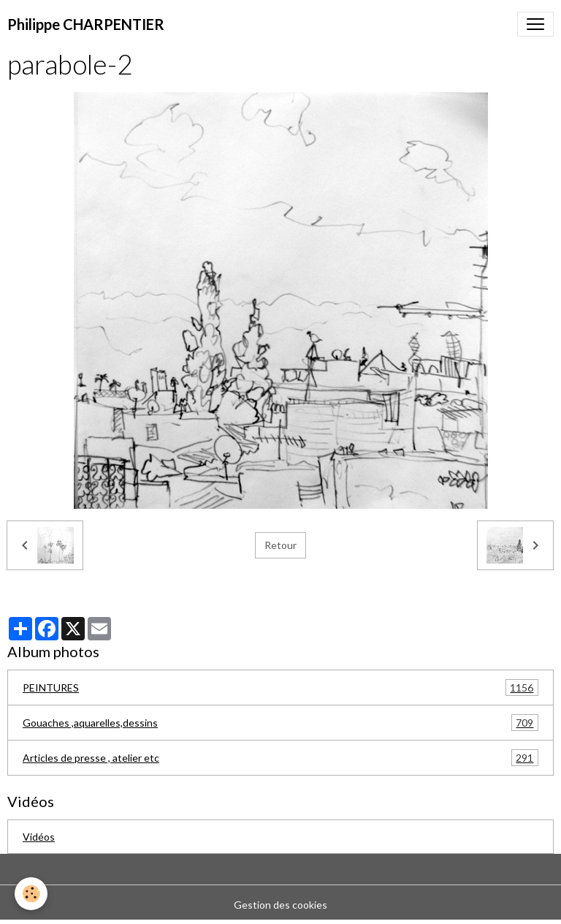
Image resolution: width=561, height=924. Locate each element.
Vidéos (39, 837)
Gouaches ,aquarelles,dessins (280, 723)
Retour (280, 545)
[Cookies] (31, 894)
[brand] (86, 24)
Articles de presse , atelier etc (280, 758)
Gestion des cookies (280, 905)
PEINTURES (280, 688)
